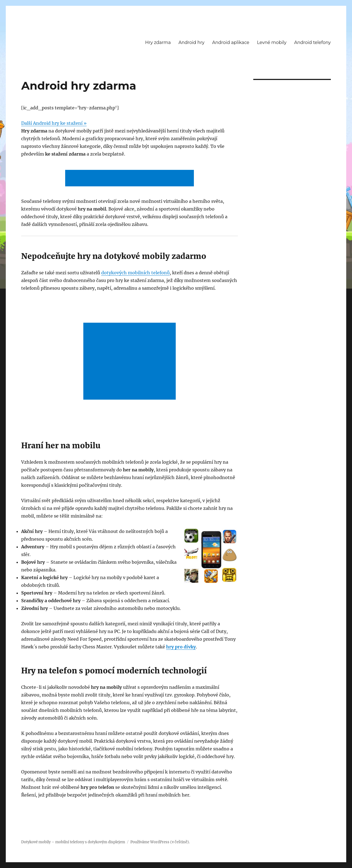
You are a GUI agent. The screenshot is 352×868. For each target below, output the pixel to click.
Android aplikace (231, 42)
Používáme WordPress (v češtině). (160, 842)
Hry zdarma (158, 42)
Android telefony (313, 42)
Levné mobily (272, 42)
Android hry (192, 42)
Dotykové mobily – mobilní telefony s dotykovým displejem (73, 842)
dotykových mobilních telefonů (135, 273)
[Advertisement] (131, 179)
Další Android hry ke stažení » (54, 123)
